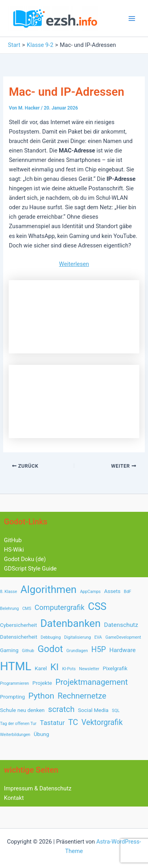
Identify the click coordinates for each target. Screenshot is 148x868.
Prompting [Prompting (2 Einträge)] (12, 697)
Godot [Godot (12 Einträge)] (50, 649)
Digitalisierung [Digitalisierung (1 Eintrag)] (78, 637)
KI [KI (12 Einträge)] (54, 667)
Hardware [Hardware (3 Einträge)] (123, 650)
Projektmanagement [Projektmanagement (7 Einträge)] (91, 682)
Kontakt (14, 798)
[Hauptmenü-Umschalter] (132, 19)
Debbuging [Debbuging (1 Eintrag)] (51, 637)
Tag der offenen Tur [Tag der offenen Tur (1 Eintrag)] (18, 724)
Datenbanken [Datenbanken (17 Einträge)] (70, 623)
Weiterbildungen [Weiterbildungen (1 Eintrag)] (15, 735)
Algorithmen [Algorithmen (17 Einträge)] (49, 589)
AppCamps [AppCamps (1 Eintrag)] (90, 592)
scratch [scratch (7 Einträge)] (61, 709)
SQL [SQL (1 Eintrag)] (116, 711)
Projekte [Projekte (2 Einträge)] (42, 683)
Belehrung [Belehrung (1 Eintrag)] (9, 609)
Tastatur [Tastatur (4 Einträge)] (52, 723)
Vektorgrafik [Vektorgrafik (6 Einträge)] (102, 722)
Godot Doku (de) (25, 559)
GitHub (13, 540)
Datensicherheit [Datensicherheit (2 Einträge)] (19, 637)
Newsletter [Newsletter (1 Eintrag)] (89, 669)
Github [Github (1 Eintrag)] (28, 651)
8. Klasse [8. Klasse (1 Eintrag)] (8, 592)
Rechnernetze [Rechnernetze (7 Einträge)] (82, 696)
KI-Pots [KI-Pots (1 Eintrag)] (69, 669)
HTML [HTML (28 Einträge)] (16, 666)
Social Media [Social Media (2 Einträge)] (93, 710)
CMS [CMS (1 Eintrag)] (27, 609)
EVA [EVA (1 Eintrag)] (98, 637)
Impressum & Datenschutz (38, 788)
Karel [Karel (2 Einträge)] (41, 668)
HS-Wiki (14, 550)
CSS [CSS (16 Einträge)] (97, 606)
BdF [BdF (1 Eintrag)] (128, 592)
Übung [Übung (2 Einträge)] (41, 734)
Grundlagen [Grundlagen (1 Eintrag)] (77, 651)
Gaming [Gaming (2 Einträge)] (9, 650)
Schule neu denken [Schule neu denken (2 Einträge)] (22, 710)
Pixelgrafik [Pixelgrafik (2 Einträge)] (115, 668)
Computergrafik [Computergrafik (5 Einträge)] (60, 607)
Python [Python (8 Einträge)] (41, 696)
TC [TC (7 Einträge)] (73, 722)
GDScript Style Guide (30, 569)
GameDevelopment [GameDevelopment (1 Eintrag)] (123, 637)
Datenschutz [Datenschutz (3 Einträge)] (121, 625)
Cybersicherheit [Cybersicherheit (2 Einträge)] (19, 625)
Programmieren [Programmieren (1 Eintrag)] (14, 683)
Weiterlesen (74, 264)
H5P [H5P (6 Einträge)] (98, 650)
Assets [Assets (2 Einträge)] (112, 591)
